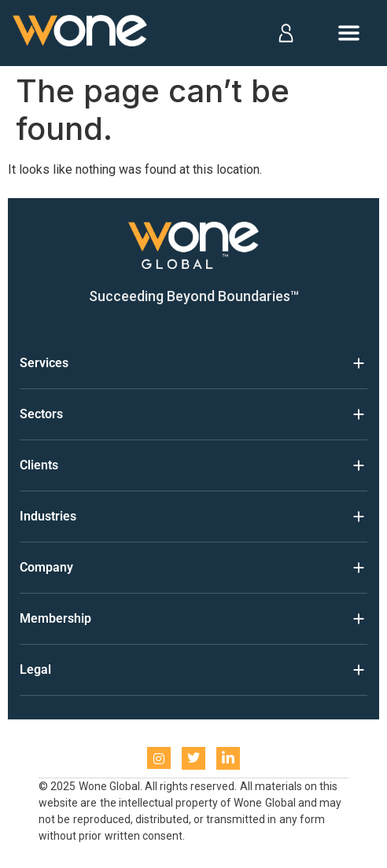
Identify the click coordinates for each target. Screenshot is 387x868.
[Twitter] (193, 758)
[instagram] (159, 758)
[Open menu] (349, 33)
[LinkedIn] (228, 758)
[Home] (81, 33)
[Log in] (285, 33)
